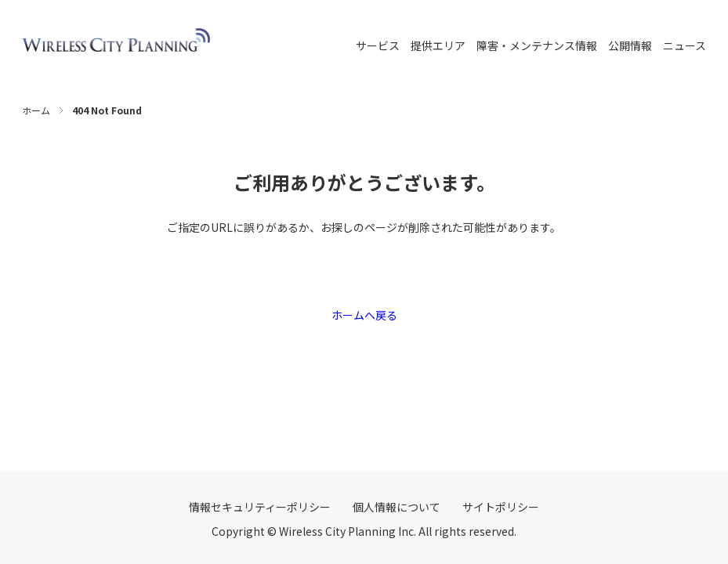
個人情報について (397, 507)
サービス (378, 45)
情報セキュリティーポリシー (260, 507)
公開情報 (630, 45)
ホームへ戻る (364, 315)
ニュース (685, 45)
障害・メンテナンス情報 (537, 45)
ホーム (36, 110)
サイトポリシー (501, 507)
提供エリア (438, 45)
